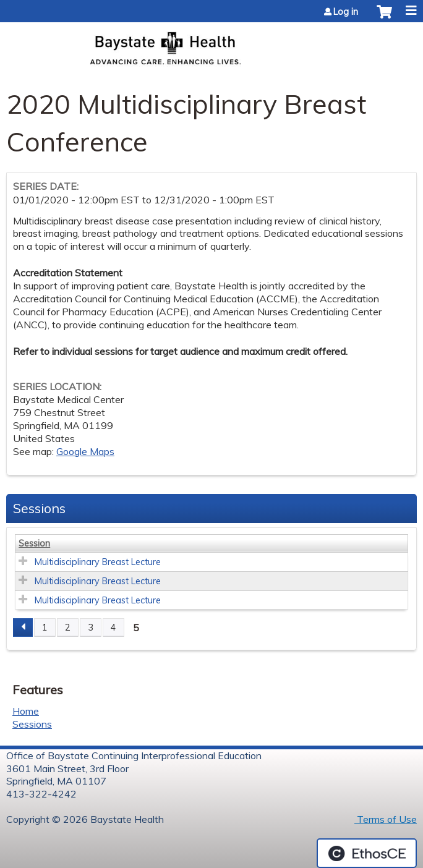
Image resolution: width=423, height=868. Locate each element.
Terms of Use (386, 819)
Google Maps (85, 451)
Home (26, 711)
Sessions (32, 724)
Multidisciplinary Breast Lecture (98, 562)
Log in (346, 12)
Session (34, 543)
